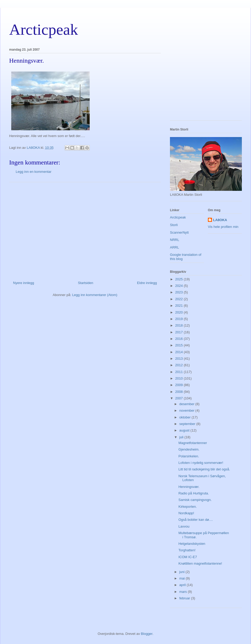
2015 (179, 345)
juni (182, 572)
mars (184, 592)
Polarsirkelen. (189, 456)
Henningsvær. (189, 487)
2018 (179, 325)
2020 (179, 312)
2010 (179, 378)
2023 (179, 292)
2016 (179, 339)
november (187, 410)
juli (182, 437)
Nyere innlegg (24, 283)
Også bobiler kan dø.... (196, 520)
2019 (179, 319)
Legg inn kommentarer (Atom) (95, 295)
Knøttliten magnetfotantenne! (200, 563)
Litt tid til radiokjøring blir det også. (204, 469)
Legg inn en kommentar (34, 172)
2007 (179, 398)
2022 (179, 299)
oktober (186, 417)
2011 (179, 372)
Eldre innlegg (147, 283)
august (185, 430)
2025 (179, 279)
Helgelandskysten (192, 544)
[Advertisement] (85, 229)
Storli (174, 225)
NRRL (175, 240)
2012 (179, 365)
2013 (179, 359)
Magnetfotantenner (193, 443)
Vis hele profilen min (223, 227)
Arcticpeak (44, 29)
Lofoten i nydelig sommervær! (201, 463)
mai (183, 578)
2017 (179, 332)
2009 (179, 385)
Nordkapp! (186, 513)
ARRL (175, 247)
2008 (179, 392)
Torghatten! (187, 550)
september (188, 424)
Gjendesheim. (189, 449)
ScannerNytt (179, 232)
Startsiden (86, 283)
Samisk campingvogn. (195, 500)
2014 (179, 352)
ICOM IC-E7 (188, 557)
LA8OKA (220, 220)
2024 (179, 286)
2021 (179, 306)
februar (185, 598)
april (183, 585)
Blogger (147, 634)
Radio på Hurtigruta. (193, 493)
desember (187, 404)
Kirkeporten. (187, 507)
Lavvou (184, 526)
